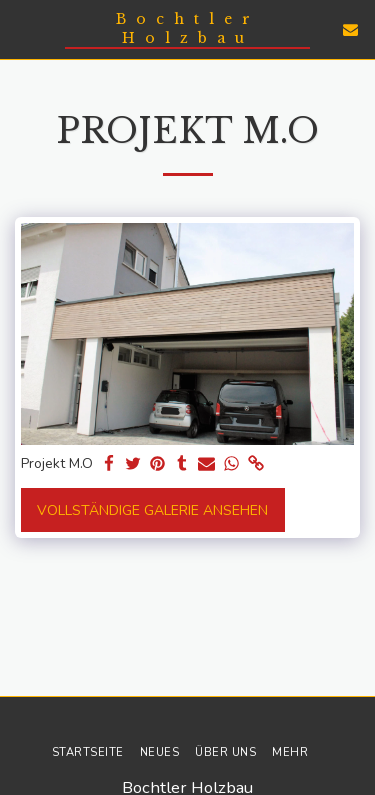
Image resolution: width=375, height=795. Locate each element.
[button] (22, 28)
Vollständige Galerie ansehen (152, 510)
